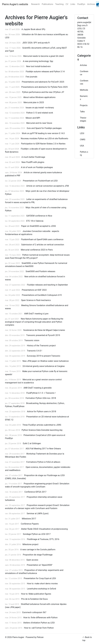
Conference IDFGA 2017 (35, 492)
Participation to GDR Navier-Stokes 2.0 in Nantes (43, 144)
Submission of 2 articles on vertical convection (43, 245)
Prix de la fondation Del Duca (34, 599)
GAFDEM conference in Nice (39, 216)
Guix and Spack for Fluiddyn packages (44, 128)
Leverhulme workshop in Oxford (41, 589)
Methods (84, 90)
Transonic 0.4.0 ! (34, 351)
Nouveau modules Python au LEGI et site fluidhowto (44, 138)
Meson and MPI (33, 118)
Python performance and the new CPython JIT (43, 92)
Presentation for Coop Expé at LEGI (40, 578)
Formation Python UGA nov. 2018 (41, 398)
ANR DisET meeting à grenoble (37, 388)
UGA (82, 146)
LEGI (82, 133)
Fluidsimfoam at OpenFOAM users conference (42, 239)
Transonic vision (32, 340)
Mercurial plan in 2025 (34, 102)
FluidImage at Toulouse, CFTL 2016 (43, 539)
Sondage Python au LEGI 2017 (37, 534)
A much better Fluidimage (33, 157)
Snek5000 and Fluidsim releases (40, 271)
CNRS (83, 140)
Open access (32, 560)
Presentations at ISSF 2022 (34, 290)
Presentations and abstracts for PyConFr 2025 (43, 82)
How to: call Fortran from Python (39, 628)
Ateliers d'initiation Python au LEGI (39, 623)
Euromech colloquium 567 (34, 612)
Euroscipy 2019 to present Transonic (44, 356)
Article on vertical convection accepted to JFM (48, 186)
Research (35, 4)
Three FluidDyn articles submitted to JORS (42, 425)
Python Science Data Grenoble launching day (42, 430)
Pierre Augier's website (15, 4)
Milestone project (30, 544)
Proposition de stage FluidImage (38, 555)
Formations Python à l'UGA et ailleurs (43, 462)
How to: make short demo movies (42, 584)
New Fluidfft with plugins (33, 162)
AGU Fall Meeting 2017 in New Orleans (43, 449)
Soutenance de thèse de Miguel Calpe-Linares (44, 330)
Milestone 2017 (29, 519)
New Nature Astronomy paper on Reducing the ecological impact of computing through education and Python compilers (34, 322)
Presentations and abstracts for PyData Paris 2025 (44, 87)
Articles (83, 65)
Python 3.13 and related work (40, 113)
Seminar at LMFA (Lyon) (38, 513)
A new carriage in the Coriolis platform (38, 550)
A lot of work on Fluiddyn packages (37, 167)
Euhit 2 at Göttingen (32, 443)
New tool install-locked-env (38, 66)
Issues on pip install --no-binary (40, 108)
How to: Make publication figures (36, 594)
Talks (82, 112)
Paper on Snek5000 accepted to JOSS (38, 226)
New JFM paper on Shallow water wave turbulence (46, 361)
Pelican (40, 637)
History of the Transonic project (41, 346)
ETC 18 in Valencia (35, 221)
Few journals (31, 77)
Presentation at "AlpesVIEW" (40, 565)
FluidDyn (81, 4)
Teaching (59, 4)
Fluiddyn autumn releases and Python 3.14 (45, 72)
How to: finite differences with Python (40, 618)
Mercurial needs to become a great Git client (44, 56)
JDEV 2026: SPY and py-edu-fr (36, 43)
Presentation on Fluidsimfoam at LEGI (40, 181)
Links (73, 4)
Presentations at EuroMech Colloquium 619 (42, 295)
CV (67, 4)
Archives (91, 4)
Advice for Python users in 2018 (42, 411)
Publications (47, 4)
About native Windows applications (39, 97)
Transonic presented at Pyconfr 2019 (43, 335)
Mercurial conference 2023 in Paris (37, 250)
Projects (84, 105)
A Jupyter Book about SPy (33, 29)
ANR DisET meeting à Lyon (36, 314)
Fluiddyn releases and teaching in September (47, 285)
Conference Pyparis (30, 524)
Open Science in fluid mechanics (36, 300)
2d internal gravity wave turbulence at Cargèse (44, 366)
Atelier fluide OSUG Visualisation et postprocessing (44, 529)
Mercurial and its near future (39, 123)
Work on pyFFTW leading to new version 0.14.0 (43, 133)
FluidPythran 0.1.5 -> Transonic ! (41, 393)
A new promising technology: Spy (38, 61)
